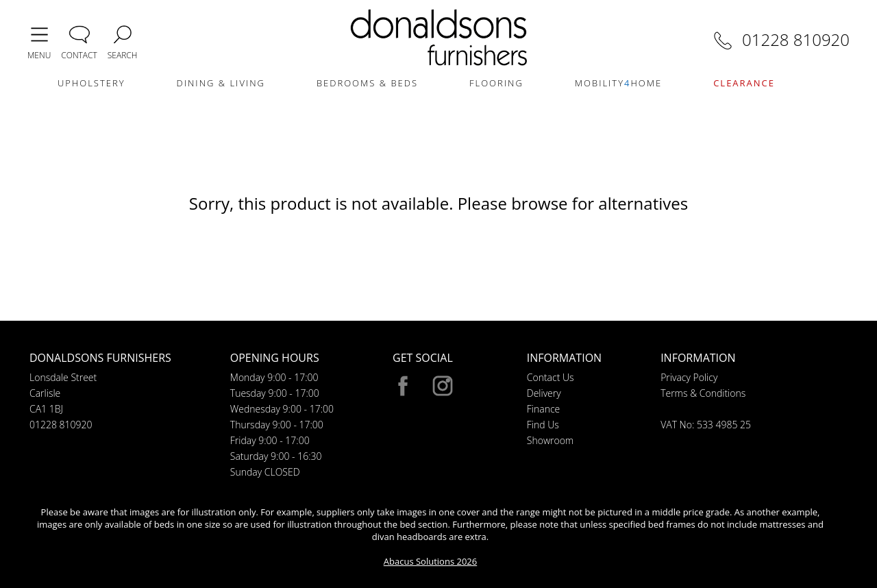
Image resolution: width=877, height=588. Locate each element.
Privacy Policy (689, 377)
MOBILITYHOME (618, 83)
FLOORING (496, 83)
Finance (544, 409)
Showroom (550, 440)
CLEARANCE (744, 83)
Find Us (543, 425)
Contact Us (551, 377)
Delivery (544, 393)
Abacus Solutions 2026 (430, 561)
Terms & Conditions (703, 393)
